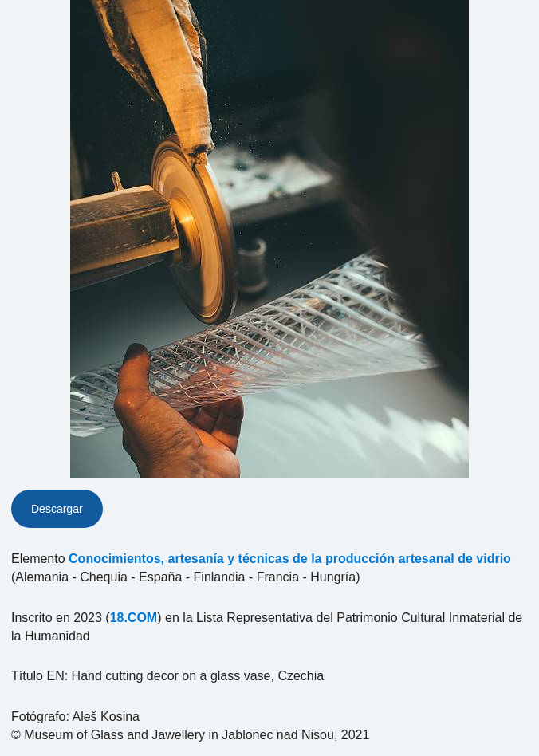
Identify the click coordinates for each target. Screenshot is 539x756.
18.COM (134, 618)
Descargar (57, 509)
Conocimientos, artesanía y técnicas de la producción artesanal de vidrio (290, 559)
